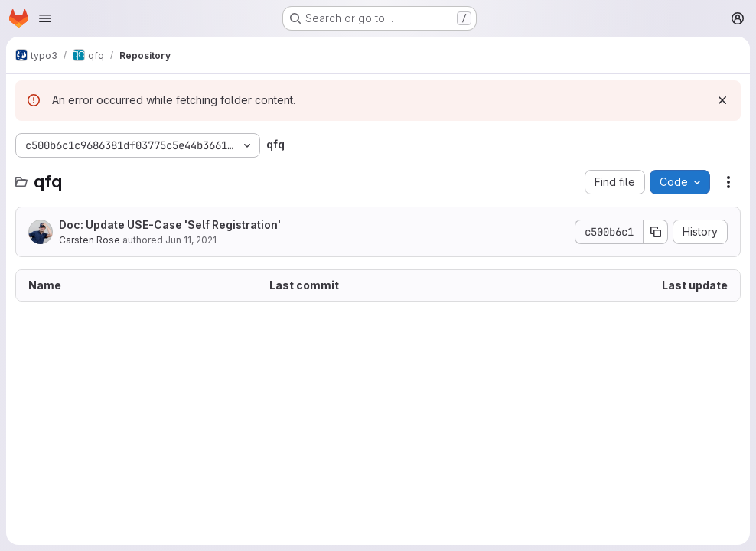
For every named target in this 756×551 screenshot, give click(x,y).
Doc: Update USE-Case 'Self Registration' (170, 225)
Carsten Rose (90, 240)
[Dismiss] (722, 100)
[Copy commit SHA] (656, 232)
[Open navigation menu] (45, 18)
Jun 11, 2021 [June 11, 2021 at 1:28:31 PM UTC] (191, 240)
